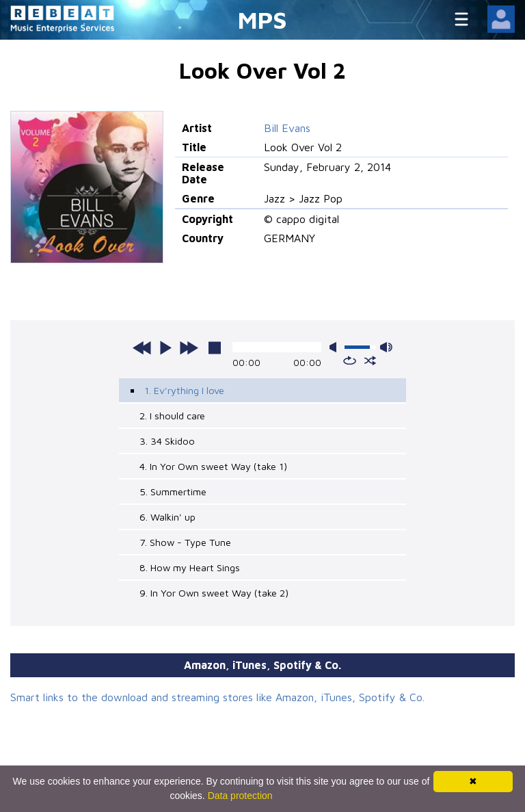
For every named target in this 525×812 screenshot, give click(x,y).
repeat (350, 361)
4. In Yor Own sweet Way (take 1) (213, 466)
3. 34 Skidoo (167, 441)
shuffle (370, 361)
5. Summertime (173, 492)
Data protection (240, 796)
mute (336, 347)
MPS (262, 19)
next (189, 348)
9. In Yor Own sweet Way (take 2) (214, 593)
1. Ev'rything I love (184, 390)
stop (215, 348)
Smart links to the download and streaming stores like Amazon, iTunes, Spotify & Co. (217, 697)
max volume (386, 347)
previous (142, 348)
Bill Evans (287, 128)
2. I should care (172, 416)
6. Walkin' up (167, 517)
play (165, 348)
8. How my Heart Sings (190, 567)
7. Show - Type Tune (185, 542)
